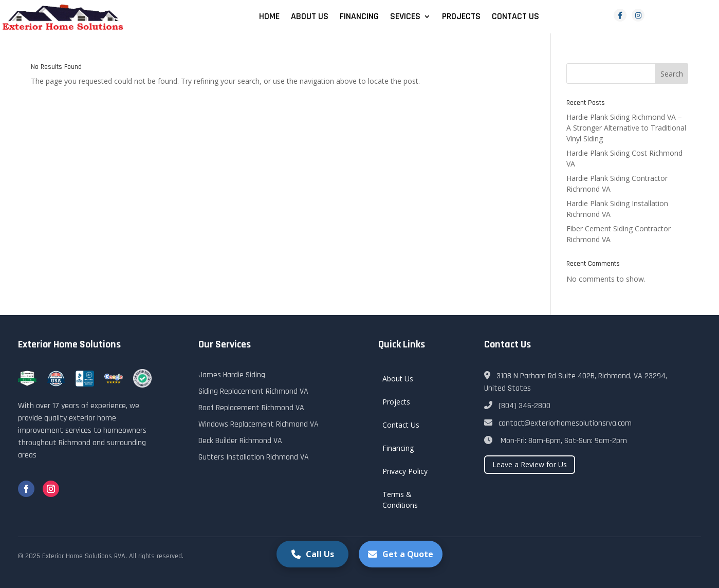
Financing (359, 17)
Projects (461, 17)
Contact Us (515, 17)
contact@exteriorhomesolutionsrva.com (558, 423)
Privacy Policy (405, 471)
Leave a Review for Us (530, 464)
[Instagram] (638, 15)
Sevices (405, 17)
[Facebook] (620, 15)
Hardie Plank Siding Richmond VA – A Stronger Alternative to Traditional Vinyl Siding (626, 128)
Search (672, 74)
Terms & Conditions (400, 500)
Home (269, 17)
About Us (310, 17)
